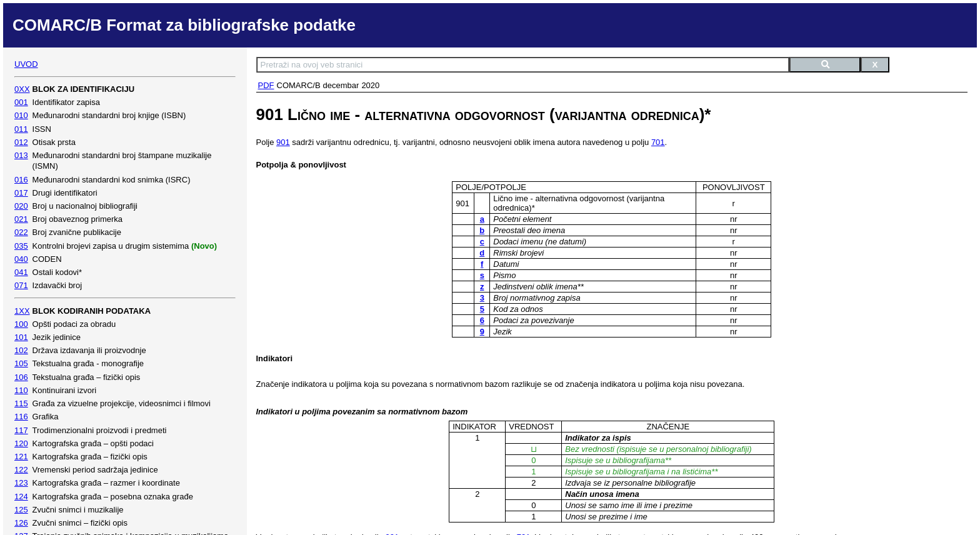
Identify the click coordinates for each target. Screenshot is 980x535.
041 (21, 272)
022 (21, 232)
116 (21, 417)
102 (21, 350)
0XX (22, 89)
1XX (22, 311)
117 (21, 430)
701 (658, 142)
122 (21, 470)
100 (21, 324)
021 (21, 219)
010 (21, 115)
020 (21, 206)
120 (21, 443)
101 (21, 337)
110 (21, 390)
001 (21, 102)
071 (21, 285)
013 (21, 155)
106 (21, 377)
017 (21, 193)
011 (21, 129)
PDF (266, 85)
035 (21, 246)
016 (21, 180)
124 (21, 497)
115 (21, 403)
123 (21, 483)
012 (21, 142)
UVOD (26, 64)
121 (21, 457)
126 (21, 523)
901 (283, 142)
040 (21, 259)
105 (21, 363)
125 (21, 510)
